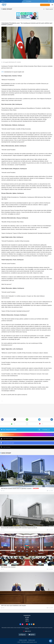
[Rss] (34, 624)
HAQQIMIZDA (27, 615)
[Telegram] (29, 624)
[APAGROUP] (27, 631)
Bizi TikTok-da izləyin (7, 439)
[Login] (52, 1)
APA (3, 72)
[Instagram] (22, 624)
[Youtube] (27, 624)
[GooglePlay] (22, 635)
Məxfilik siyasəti (32, 640)
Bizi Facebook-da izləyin (7, 443)
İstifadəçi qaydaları (23, 640)
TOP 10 (27, 621)
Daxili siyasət (49, 9)
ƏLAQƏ (27, 617)
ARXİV (27, 619)
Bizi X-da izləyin (5, 447)
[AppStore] (32, 635)
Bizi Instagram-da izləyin (7, 435)
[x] (25, 624)
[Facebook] (20, 624)
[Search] (49, 1)
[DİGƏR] (52, 5)
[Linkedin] (31, 624)
